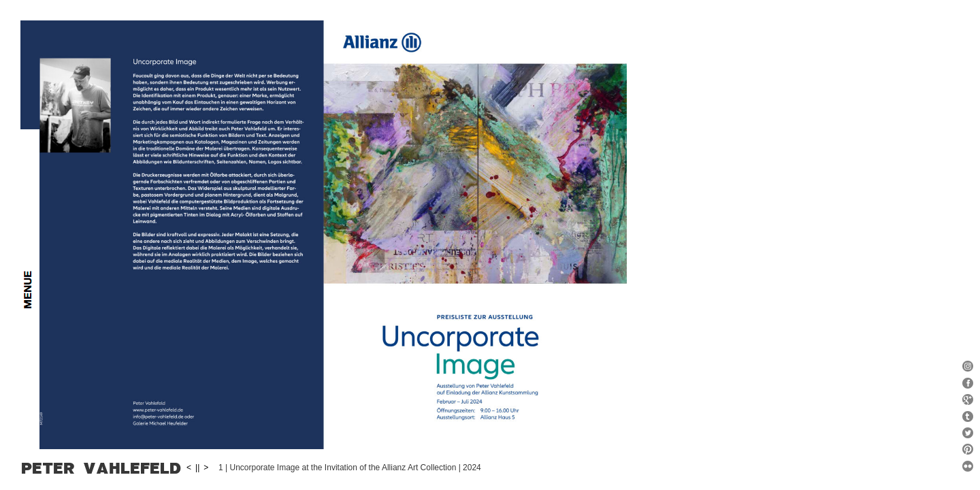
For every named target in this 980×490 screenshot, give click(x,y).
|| (426, 467)
